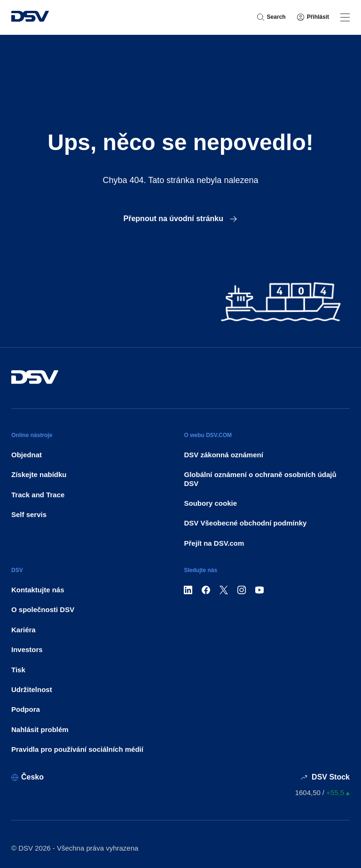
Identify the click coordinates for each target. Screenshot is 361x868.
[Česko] (27, 777)
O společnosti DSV (43, 609)
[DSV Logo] (30, 17)
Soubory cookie (210, 503)
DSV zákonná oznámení (223, 455)
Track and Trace (38, 495)
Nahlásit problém (40, 729)
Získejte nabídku (39, 474)
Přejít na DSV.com (214, 543)
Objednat (27, 455)
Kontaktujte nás (38, 590)
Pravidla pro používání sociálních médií (77, 749)
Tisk (18, 670)
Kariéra (24, 630)
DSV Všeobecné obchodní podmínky (245, 523)
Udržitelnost (32, 689)
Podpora (26, 709)
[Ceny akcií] (322, 792)
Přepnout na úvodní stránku (181, 219)
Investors (27, 649)
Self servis (29, 514)
